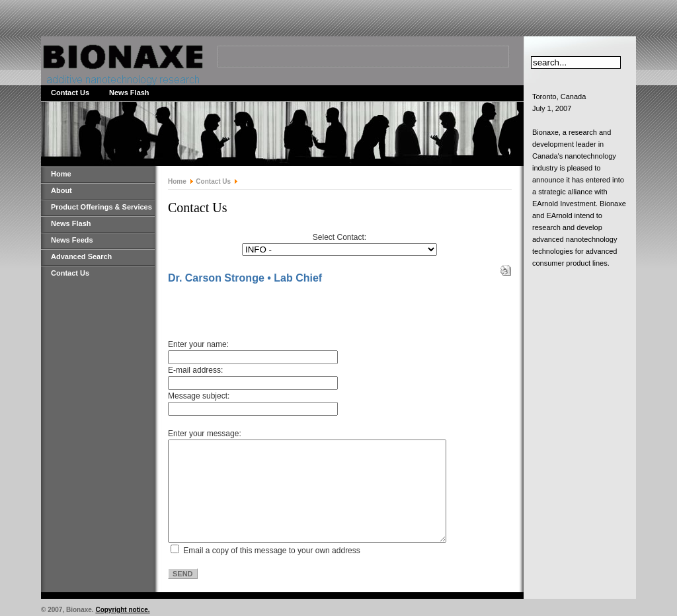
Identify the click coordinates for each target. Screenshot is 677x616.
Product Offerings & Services (101, 207)
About (61, 190)
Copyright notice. (122, 610)
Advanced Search (81, 256)
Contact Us (70, 93)
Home (61, 174)
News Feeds (72, 240)
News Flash (129, 93)
